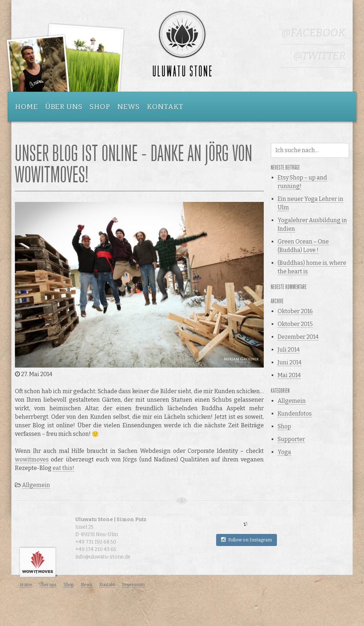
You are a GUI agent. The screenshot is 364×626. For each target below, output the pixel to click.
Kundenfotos (295, 414)
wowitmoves (32, 459)
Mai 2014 (289, 375)
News (129, 107)
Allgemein (36, 485)
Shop (100, 107)
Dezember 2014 (298, 337)
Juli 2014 (289, 350)
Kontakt (165, 107)
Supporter (291, 439)
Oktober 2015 (295, 324)
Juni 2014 (290, 362)
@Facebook (313, 33)
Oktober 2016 (295, 311)
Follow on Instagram (247, 540)
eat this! (63, 468)
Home (26, 107)
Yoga (284, 452)
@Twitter (319, 56)
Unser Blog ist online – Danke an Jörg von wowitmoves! (134, 164)
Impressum (133, 585)
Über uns (64, 107)
